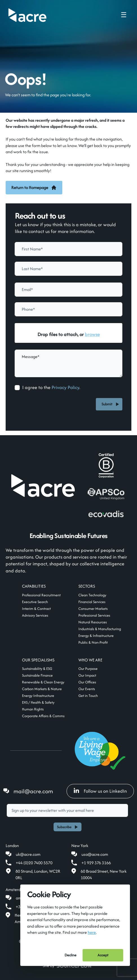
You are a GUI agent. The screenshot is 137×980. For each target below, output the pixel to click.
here (92, 932)
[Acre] (27, 15)
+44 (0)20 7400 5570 (34, 863)
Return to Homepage (34, 187)
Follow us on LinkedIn (100, 791)
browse (92, 334)
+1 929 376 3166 (96, 863)
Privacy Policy (65, 387)
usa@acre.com (95, 854)
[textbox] (68, 249)
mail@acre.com (33, 791)
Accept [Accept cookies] (103, 955)
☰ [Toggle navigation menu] (124, 15)
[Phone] (68, 309)
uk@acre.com (28, 854)
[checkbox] (17, 388)
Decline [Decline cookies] (70, 955)
